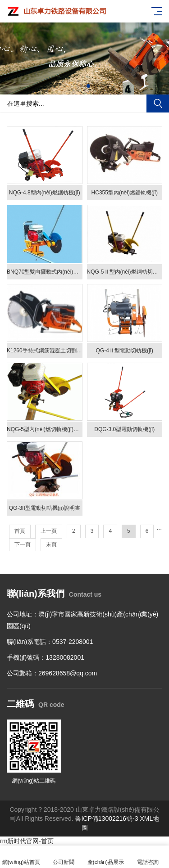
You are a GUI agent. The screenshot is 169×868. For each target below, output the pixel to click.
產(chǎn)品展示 (106, 857)
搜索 (158, 103)
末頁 (51, 544)
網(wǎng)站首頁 (21, 857)
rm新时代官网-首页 (27, 841)
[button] (81, 86)
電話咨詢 (148, 857)
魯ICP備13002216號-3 (106, 819)
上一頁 (49, 531)
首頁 (20, 531)
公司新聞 (64, 857)
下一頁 (23, 544)
